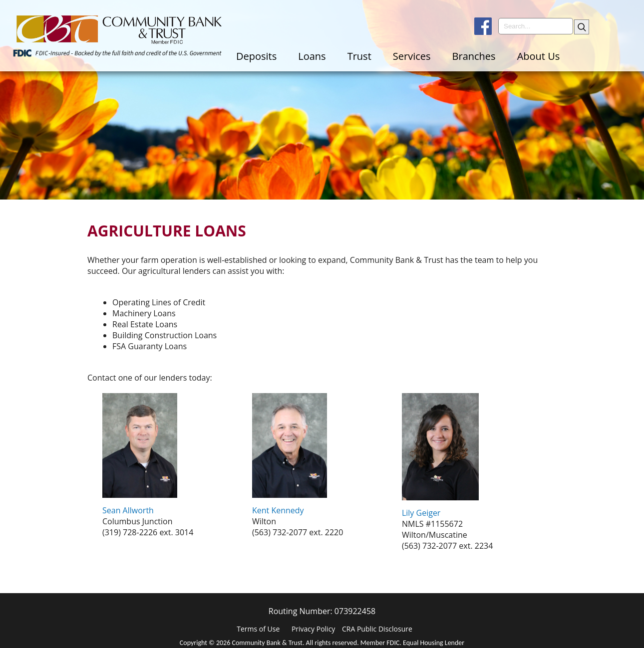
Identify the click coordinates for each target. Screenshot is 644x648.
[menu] (436, 56)
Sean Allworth (128, 510)
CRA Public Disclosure (377, 629)
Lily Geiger (421, 513)
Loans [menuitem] (312, 56)
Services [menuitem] (412, 56)
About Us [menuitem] (539, 56)
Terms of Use (258, 629)
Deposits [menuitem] (256, 56)
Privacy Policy (313, 629)
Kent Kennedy (278, 510)
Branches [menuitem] (474, 56)
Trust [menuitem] (359, 56)
